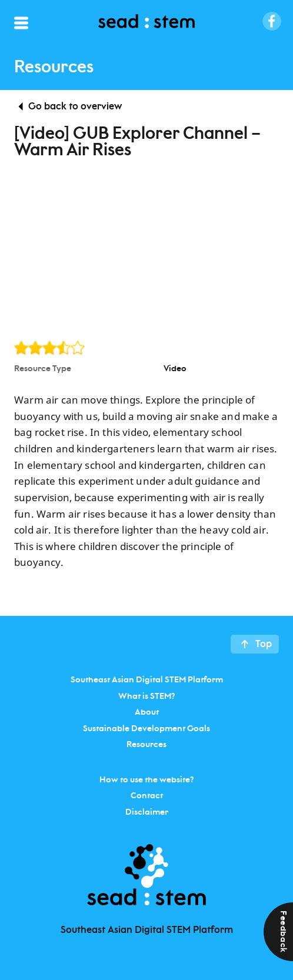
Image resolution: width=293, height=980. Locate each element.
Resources (146, 745)
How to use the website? (146, 779)
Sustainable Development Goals (146, 728)
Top (264, 644)
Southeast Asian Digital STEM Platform (147, 680)
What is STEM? (146, 696)
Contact (147, 796)
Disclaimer (147, 812)
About (147, 712)
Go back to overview (75, 106)
